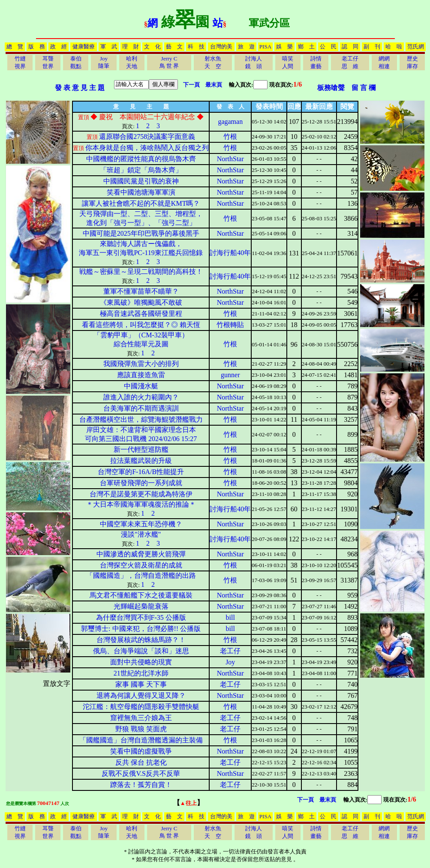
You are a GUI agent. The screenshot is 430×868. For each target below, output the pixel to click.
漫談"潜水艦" (141, 534)
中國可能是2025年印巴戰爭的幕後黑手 (141, 233)
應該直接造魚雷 (141, 375)
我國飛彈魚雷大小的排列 (141, 364)
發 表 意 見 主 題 (80, 88)
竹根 (230, 137)
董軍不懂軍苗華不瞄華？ (141, 291)
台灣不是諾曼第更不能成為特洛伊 (141, 494)
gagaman (230, 122)
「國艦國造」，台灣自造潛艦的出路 (141, 575)
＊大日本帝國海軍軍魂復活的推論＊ (141, 504)
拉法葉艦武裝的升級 (141, 461)
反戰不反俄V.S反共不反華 (141, 773)
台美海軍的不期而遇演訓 (141, 408)
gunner (230, 375)
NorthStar (230, 159)
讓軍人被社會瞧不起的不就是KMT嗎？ (141, 203)
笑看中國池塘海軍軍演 (141, 192)
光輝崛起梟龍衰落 (141, 606)
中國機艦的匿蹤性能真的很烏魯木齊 (141, 159)
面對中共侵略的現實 (141, 662)
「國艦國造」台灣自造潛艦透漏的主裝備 (141, 740)
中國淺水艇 (141, 386)
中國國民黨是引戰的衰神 (141, 181)
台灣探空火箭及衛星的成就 (141, 565)
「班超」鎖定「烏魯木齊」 (141, 170)
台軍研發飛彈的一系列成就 (141, 483)
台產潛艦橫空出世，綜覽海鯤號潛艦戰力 (141, 419)
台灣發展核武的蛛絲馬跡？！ (141, 640)
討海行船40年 (230, 253)
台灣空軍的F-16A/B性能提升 (141, 472)
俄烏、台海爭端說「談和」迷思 (141, 651)
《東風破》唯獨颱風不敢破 (141, 302)
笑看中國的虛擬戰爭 (141, 751)
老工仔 (230, 651)
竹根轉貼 (230, 325)
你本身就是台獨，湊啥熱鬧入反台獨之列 (147, 148)
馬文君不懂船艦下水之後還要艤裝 (141, 595)
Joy (230, 662)
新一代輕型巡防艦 (141, 449)
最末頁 (214, 85)
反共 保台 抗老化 (141, 762)
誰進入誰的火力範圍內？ (141, 397)
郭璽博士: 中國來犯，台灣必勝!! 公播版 (141, 629)
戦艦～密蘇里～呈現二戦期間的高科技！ (141, 272)
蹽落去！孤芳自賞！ (141, 785)
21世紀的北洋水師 (141, 673)
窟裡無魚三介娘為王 (141, 718)
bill (230, 617)
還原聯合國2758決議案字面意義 (147, 137)
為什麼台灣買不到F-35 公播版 (141, 617)
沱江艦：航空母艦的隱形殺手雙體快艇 (141, 707)
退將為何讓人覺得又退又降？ (141, 695)
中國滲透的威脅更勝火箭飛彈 (141, 554)
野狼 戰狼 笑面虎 (141, 729)
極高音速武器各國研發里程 (141, 314)
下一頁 (191, 85)
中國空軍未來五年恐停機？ (141, 524)
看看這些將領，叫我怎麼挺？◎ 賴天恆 (141, 325)
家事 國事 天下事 (141, 684)
